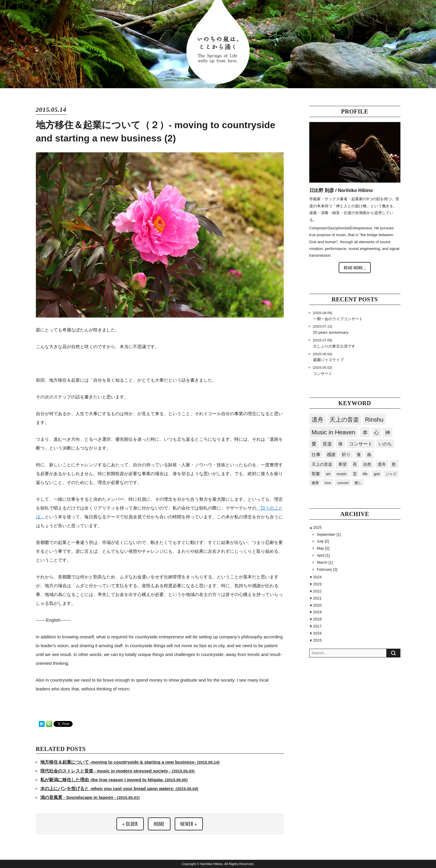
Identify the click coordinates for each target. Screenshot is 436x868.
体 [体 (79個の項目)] (340, 444)
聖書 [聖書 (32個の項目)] (316, 474)
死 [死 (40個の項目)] (355, 464)
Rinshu (374, 420)
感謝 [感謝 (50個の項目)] (331, 454)
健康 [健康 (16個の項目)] (315, 483)
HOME (159, 824)
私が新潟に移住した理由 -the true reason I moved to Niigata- (114, 780)
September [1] (329, 534)
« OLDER (130, 824)
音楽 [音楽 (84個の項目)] (327, 444)
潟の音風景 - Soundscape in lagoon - (90, 797)
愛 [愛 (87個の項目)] (314, 444)
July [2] (323, 541)
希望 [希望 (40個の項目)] (343, 464)
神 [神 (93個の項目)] (388, 433)
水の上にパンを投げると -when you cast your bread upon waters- (119, 788)
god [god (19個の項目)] (377, 474)
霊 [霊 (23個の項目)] (355, 474)
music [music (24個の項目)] (342, 474)
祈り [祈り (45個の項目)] (346, 455)
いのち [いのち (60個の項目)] (385, 444)
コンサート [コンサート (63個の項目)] (361, 444)
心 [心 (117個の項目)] (376, 433)
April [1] (323, 555)
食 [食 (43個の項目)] (359, 455)
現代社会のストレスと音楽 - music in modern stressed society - (117, 771)
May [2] (323, 548)
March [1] (325, 562)
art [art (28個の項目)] (328, 474)
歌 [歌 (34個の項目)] (394, 464)
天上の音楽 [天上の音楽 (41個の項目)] (322, 464)
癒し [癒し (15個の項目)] (358, 483)
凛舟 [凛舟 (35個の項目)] (382, 464)
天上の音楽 (344, 420)
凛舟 (318, 420)
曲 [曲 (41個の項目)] (369, 455)
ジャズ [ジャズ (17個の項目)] (391, 474)
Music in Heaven (334, 432)
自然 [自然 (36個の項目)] (367, 464)
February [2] (327, 569)
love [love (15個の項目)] (328, 483)
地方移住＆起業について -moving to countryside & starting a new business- (130, 762)
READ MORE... (355, 267)
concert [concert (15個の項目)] (343, 483)
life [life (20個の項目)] (365, 474)
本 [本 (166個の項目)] (365, 433)
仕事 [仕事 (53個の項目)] (316, 454)
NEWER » (189, 824)
